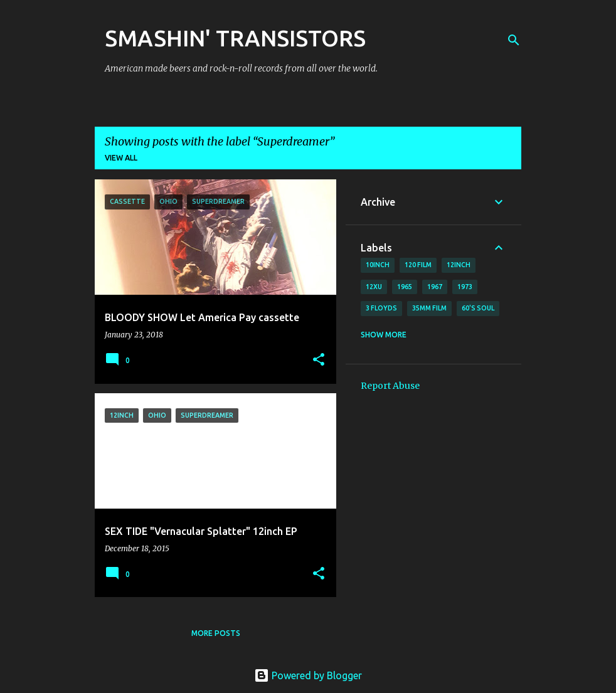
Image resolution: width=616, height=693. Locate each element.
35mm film (429, 308)
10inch (378, 265)
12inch (459, 265)
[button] (319, 360)
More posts (216, 633)
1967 (435, 287)
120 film (418, 265)
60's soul (478, 308)
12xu (374, 287)
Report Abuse (390, 386)
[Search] (514, 40)
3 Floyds (381, 308)
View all (121, 158)
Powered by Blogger (308, 675)
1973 (465, 287)
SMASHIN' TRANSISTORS (235, 38)
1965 (405, 287)
